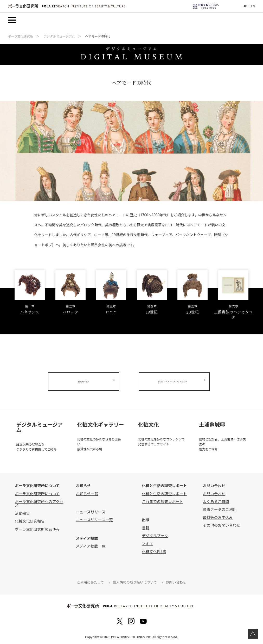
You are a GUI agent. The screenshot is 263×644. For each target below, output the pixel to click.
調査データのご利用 (220, 508)
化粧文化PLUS (154, 550)
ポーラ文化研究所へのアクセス (39, 502)
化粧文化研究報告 (30, 520)
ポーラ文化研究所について (37, 492)
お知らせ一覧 (87, 492)
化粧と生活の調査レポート (165, 492)
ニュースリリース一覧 (94, 519)
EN (253, 6)
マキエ (148, 542)
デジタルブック (155, 534)
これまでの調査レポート (163, 500)
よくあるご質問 (216, 500)
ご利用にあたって (91, 581)
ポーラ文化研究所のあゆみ (37, 528)
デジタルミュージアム (59, 36)
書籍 (146, 526)
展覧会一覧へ (86, 382)
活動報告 (22, 512)
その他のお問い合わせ (222, 524)
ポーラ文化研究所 (20, 36)
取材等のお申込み (218, 516)
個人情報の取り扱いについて (135, 581)
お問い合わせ (214, 492)
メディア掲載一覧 (91, 545)
